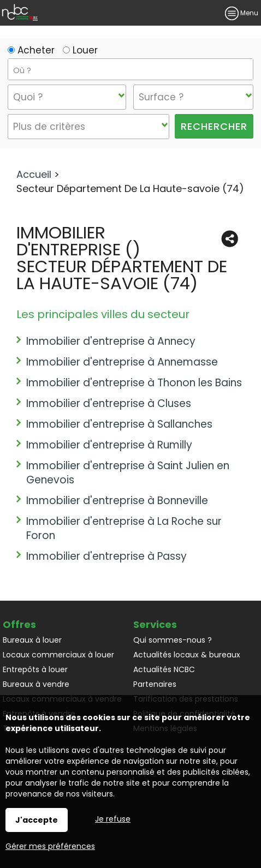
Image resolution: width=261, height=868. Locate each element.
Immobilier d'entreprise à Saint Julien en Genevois (128, 473)
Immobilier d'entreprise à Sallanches (119, 424)
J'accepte (37, 820)
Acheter (31, 50)
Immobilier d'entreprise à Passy (106, 556)
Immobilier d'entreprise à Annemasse (122, 362)
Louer (80, 50)
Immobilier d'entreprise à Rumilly (109, 445)
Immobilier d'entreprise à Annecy (111, 341)
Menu (242, 13)
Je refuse (113, 819)
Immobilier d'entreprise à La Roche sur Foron (124, 528)
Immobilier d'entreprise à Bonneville (117, 501)
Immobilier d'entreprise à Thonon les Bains (134, 383)
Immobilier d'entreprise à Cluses (109, 403)
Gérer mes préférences (50, 846)
